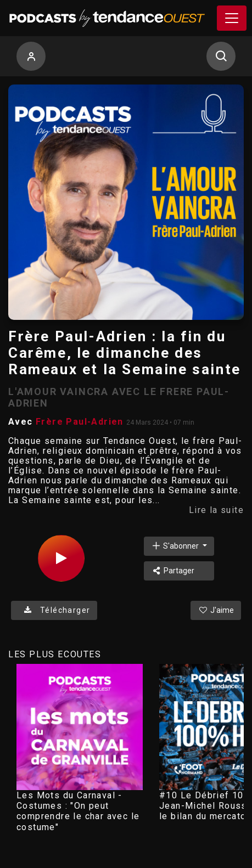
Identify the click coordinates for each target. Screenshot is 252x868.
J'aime (216, 610)
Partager (173, 571)
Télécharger (54, 610)
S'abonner (176, 546)
